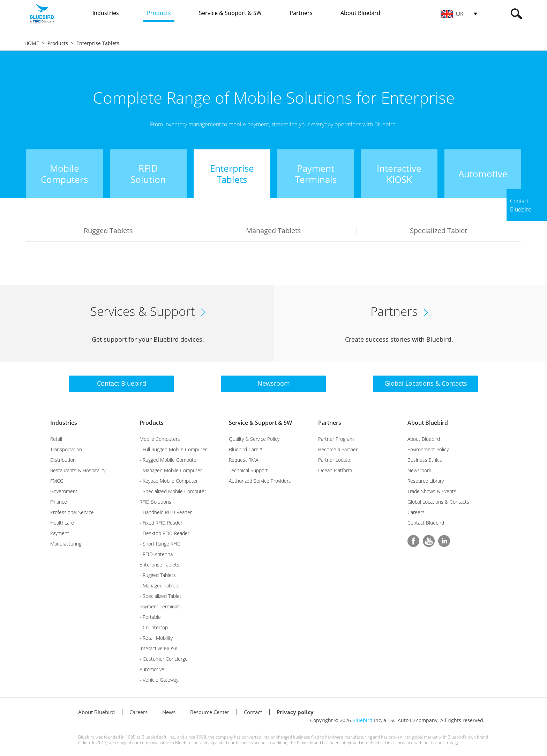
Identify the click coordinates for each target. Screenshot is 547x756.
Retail (56, 439)
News (169, 712)
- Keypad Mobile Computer (169, 481)
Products (58, 43)
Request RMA (243, 460)
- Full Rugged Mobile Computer (173, 449)
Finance (59, 502)
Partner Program (336, 439)
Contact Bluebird (426, 523)
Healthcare (62, 523)
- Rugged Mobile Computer (169, 460)
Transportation (66, 449)
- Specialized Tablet (160, 596)
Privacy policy (295, 712)
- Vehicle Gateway (159, 680)
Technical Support (248, 470)
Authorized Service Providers (260, 481)
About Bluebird (428, 423)
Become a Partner (338, 449)
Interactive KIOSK (159, 648)
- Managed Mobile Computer (171, 470)
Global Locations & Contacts (438, 502)
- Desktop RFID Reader (164, 533)
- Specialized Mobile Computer (173, 491)
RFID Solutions (155, 502)
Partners (330, 423)
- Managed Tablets (160, 585)
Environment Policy (428, 449)
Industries (64, 423)
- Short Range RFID (160, 544)
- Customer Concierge (164, 659)
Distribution (63, 460)
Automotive (152, 669)
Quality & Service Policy (254, 439)
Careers (416, 512)
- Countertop (154, 627)
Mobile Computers (160, 439)
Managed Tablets (273, 231)
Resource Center (210, 712)
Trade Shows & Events (432, 491)
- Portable (150, 617)
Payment (60, 533)
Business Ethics (425, 460)
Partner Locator (335, 460)
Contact (253, 712)
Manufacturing (66, 544)
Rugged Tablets (108, 231)
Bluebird (362, 720)
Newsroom (419, 470)
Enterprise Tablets (98, 43)
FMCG (57, 481)
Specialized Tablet (439, 231)
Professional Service (72, 512)
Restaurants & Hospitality (78, 470)
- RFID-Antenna (156, 554)
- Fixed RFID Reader (161, 523)
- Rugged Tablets (158, 575)
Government (64, 491)
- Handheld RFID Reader (166, 512)
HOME (32, 43)
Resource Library (426, 481)
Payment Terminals (160, 606)
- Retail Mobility (156, 638)
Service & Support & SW (260, 423)
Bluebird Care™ (245, 449)
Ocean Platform (335, 470)
